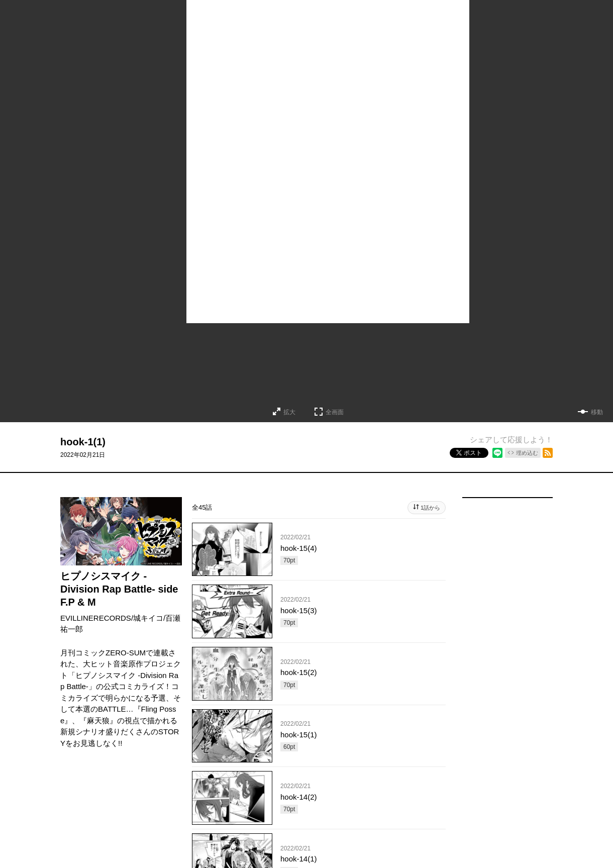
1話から (430, 508)
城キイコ (148, 618)
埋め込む (527, 453)
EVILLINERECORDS (96, 618)
